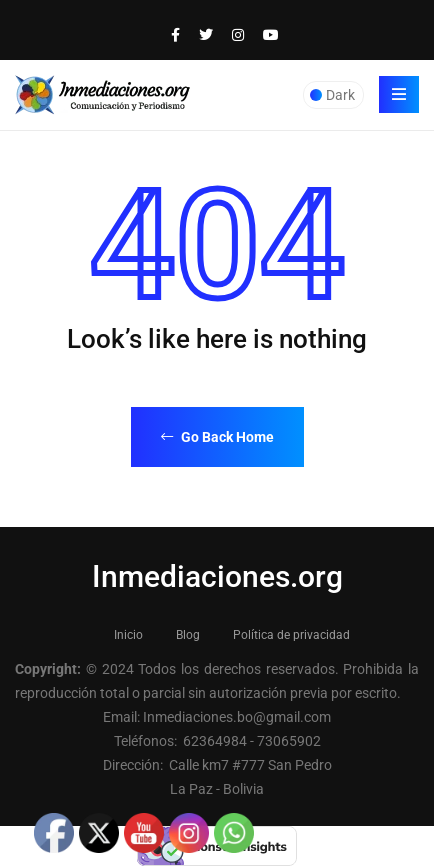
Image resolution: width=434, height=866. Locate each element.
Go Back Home (217, 437)
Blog (188, 635)
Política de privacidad (291, 635)
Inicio (128, 635)
